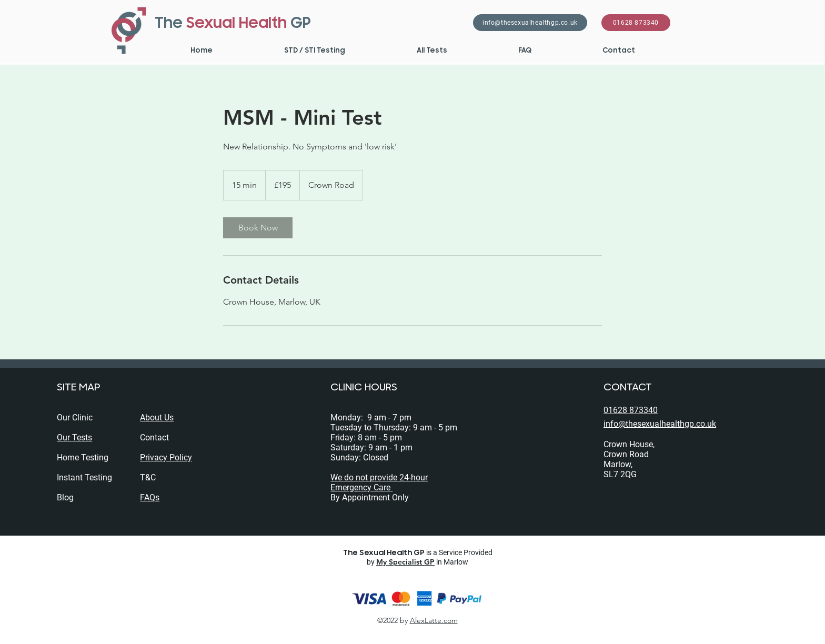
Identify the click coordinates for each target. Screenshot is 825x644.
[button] (314, 51)
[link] (258, 228)
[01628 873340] (636, 23)
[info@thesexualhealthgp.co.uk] (530, 23)
